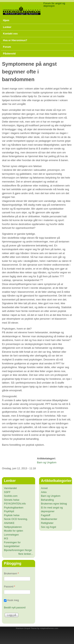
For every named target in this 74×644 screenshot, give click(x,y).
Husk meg (13, 600)
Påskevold (9, 54)
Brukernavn (11, 573)
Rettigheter (47, 523)
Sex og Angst (49, 527)
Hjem (6, 20)
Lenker (7, 27)
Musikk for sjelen (14, 531)
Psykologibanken (14, 508)
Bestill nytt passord (15, 607)
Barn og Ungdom (47, 462)
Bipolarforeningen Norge (18, 550)
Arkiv (44, 492)
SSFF (7, 492)
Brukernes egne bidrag (54, 504)
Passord (9, 587)
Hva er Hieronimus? (15, 40)
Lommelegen (11, 535)
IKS (6, 538)
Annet (44, 488)
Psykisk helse (12, 515)
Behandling (47, 500)
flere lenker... (26, 554)
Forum (7, 47)
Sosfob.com (11, 496)
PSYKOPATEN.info (15, 504)
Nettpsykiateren (13, 527)
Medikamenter (49, 519)
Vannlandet (10, 488)
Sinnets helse (12, 500)
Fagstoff (46, 515)
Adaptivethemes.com (49, 628)
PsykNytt (9, 511)
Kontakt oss (10, 34)
